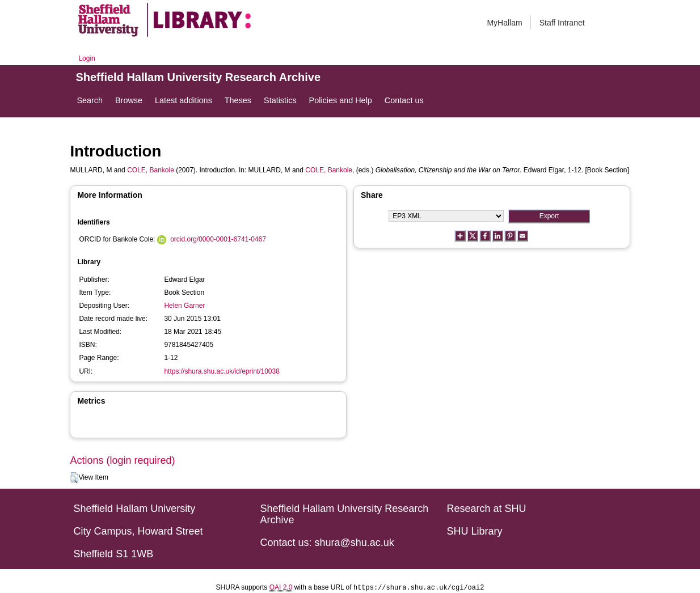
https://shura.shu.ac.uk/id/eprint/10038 (222, 371)
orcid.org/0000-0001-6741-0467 (218, 239)
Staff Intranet (562, 23)
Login (87, 58)
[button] (74, 478)
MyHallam (504, 23)
